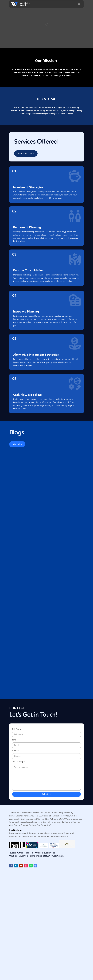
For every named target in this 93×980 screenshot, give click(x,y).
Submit (45, 794)
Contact (46, 754)
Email (46, 743)
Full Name (46, 732)
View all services (25, 153)
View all (16, 444)
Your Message (46, 776)
